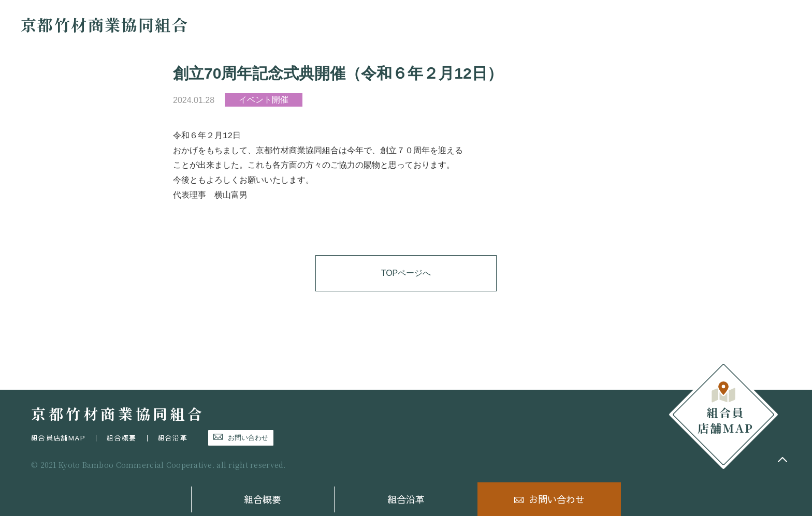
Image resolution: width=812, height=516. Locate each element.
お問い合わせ (557, 499)
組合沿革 (406, 499)
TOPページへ (406, 273)
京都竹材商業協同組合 (105, 24)
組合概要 (263, 499)
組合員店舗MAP (58, 438)
